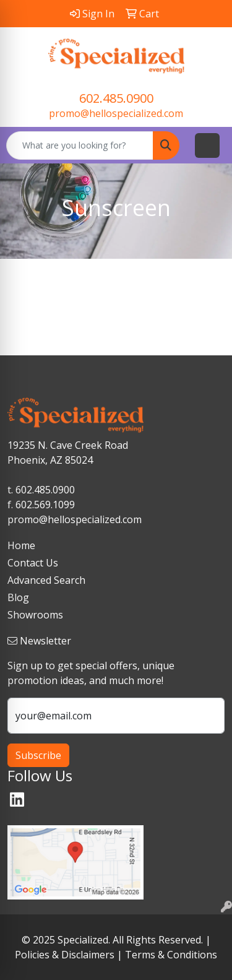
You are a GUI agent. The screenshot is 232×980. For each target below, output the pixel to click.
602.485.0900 (116, 98)
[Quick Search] (80, 145)
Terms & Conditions (171, 955)
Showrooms (35, 615)
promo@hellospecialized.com (116, 113)
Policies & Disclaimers (65, 955)
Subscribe (38, 755)
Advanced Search (46, 580)
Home (21, 545)
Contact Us (33, 563)
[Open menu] (207, 145)
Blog (18, 597)
